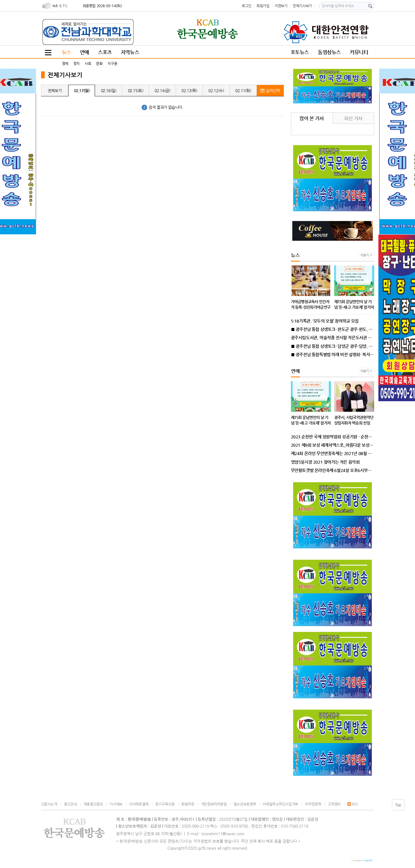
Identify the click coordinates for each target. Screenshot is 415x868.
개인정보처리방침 (214, 804)
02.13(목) (189, 91)
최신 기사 (353, 118)
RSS (352, 804)
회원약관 (188, 804)
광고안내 (70, 804)
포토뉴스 (300, 52)
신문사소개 (49, 804)
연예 (85, 52)
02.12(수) (216, 91)
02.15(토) (136, 91)
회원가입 (263, 6)
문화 (99, 63)
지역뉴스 (130, 52)
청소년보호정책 (245, 804)
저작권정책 (313, 804)
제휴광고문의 (93, 804)
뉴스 (66, 52)
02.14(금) (162, 91)
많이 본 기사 (312, 118)
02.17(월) (82, 91)
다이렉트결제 (139, 804)
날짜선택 (270, 91)
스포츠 (105, 52)
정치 (76, 63)
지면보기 (281, 6)
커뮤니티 (359, 52)
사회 (88, 63)
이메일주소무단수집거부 (280, 804)
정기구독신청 (165, 804)
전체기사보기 (302, 6)
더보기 (365, 255)
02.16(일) (109, 91)
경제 (65, 63)
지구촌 (112, 63)
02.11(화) (243, 91)
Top (398, 805)
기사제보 (116, 804)
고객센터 (334, 804)
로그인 (247, 6)
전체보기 (55, 91)
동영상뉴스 (329, 52)
